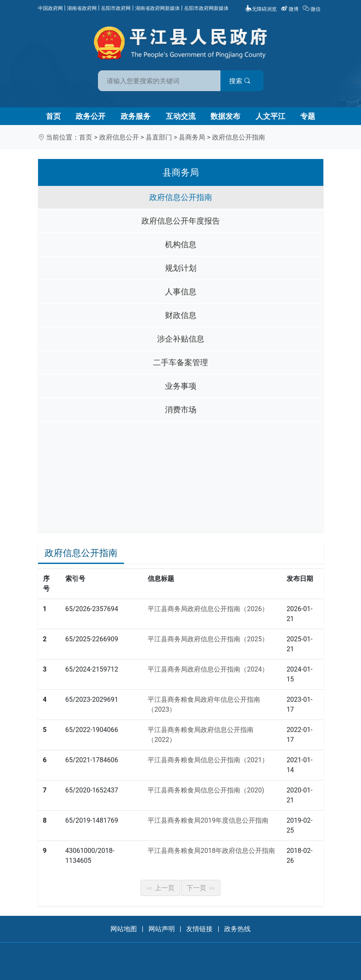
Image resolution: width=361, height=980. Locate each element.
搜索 (240, 81)
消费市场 (181, 410)
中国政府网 (50, 8)
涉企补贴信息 (181, 339)
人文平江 (270, 116)
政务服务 (136, 116)
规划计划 (181, 268)
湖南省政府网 (82, 8)
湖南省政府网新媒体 (158, 8)
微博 (290, 9)
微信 (312, 9)
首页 (53, 116)
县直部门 (159, 137)
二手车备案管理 (180, 362)
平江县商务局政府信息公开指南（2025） (208, 639)
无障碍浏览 (261, 9)
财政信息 (181, 315)
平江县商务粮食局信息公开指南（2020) (206, 790)
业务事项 (181, 386)
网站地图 (124, 929)
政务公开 (91, 116)
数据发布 (225, 116)
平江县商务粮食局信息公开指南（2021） (208, 760)
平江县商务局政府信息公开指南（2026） (208, 609)
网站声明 (162, 929)
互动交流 (181, 116)
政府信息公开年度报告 (181, 221)
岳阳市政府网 (116, 8)
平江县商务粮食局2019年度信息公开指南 (208, 820)
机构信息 (181, 244)
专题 (308, 116)
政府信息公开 (119, 137)
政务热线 (237, 929)
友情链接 (199, 929)
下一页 (201, 888)
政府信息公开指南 (239, 137)
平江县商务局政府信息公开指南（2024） (208, 669)
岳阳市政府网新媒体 (206, 8)
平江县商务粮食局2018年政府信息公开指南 (211, 851)
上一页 (160, 888)
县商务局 (192, 137)
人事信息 (181, 292)
